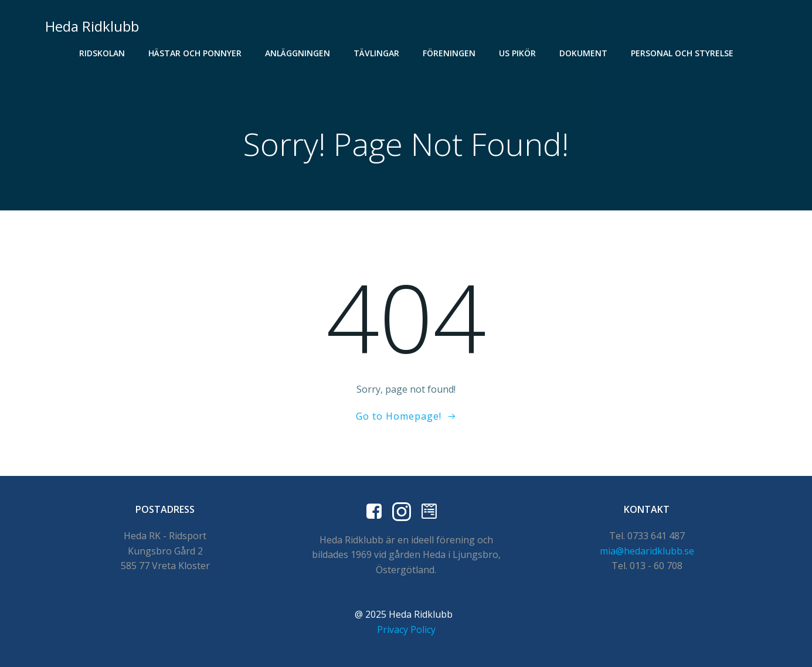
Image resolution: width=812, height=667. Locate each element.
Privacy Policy (406, 629)
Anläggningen (298, 53)
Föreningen (449, 53)
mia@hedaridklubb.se (647, 551)
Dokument (583, 53)
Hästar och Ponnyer (195, 53)
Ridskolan (102, 53)
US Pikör (517, 53)
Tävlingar (376, 53)
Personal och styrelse (682, 53)
